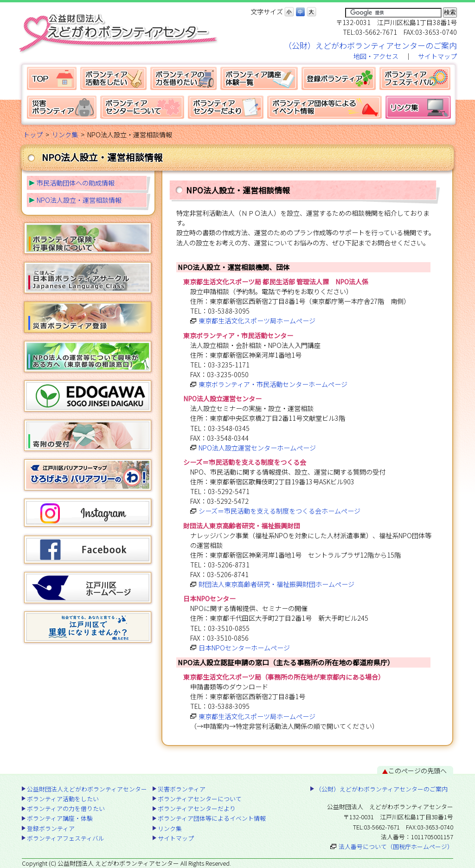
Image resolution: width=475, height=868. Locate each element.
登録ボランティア (339, 78)
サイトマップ (437, 56)
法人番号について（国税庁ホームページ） (396, 846)
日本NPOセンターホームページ (244, 648)
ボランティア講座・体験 (259, 78)
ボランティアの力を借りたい (183, 78)
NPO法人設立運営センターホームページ (257, 448)
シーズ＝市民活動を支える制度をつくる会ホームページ (279, 511)
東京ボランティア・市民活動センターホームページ (273, 384)
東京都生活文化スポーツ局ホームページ (257, 321)
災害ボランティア (62, 107)
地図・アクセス (376, 56)
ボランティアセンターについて (142, 107)
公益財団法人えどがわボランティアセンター (52, 78)
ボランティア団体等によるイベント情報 (324, 107)
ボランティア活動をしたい (113, 78)
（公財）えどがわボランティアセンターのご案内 (370, 45)
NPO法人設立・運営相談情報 (79, 200)
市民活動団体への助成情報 (76, 183)
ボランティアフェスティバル (415, 78)
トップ (33, 135)
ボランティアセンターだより (226, 107)
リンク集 (418, 107)
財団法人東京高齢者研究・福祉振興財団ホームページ (276, 584)
